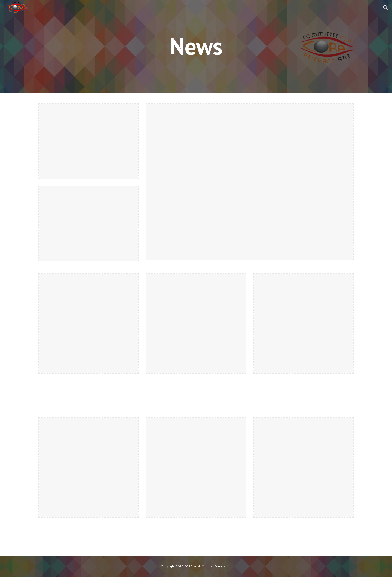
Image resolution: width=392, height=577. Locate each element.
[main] (196, 46)
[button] (385, 8)
